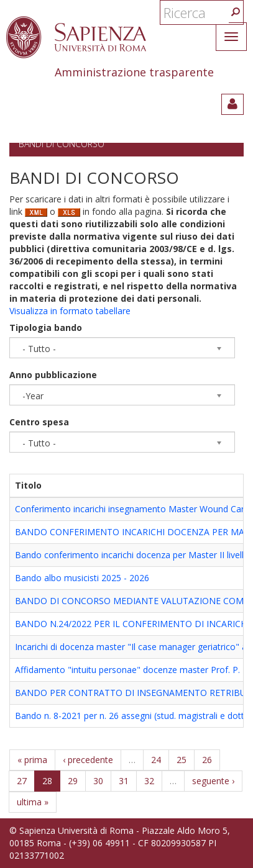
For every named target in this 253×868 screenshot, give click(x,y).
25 (182, 760)
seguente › (213, 781)
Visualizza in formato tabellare (70, 311)
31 (124, 781)
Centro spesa (39, 422)
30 (98, 781)
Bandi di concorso (62, 144)
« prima (32, 760)
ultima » (33, 802)
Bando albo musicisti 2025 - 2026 (82, 578)
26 (207, 760)
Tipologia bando (46, 328)
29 (73, 781)
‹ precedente (88, 760)
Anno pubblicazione (53, 375)
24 (156, 760)
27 (22, 781)
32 (149, 781)
